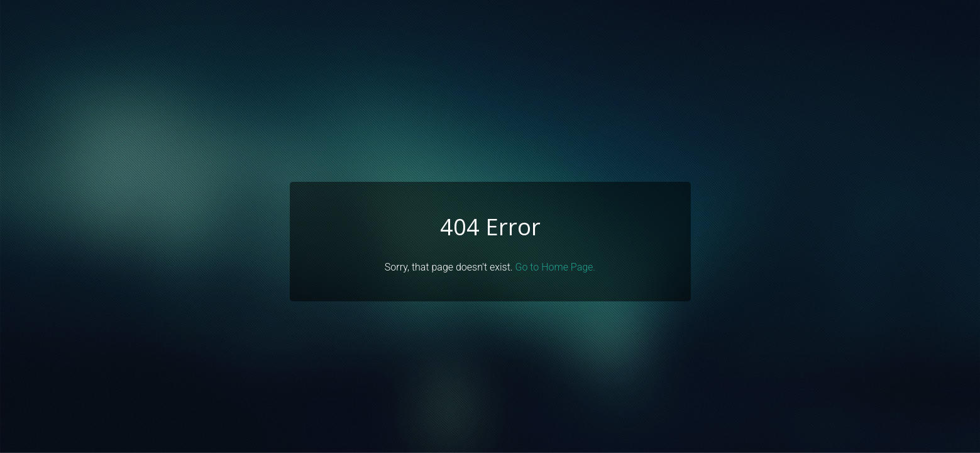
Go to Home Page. (556, 267)
